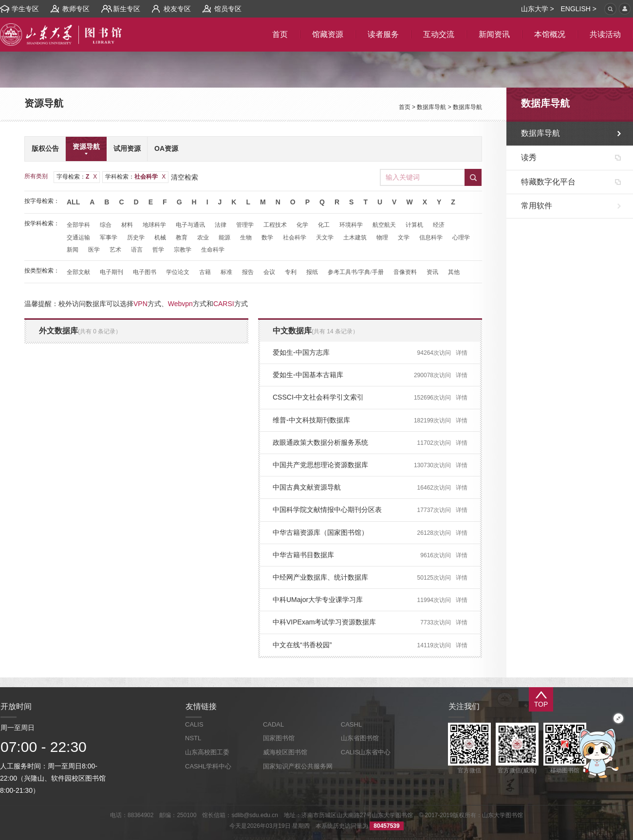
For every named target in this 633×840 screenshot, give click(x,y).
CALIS (194, 724)
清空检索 (185, 177)
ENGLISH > (578, 9)
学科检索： (135, 177)
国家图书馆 (279, 738)
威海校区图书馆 (285, 752)
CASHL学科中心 (208, 766)
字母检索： (77, 177)
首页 (405, 107)
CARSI (224, 304)
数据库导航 (431, 107)
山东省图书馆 (360, 738)
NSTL (193, 738)
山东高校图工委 (207, 752)
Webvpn (180, 304)
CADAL (273, 724)
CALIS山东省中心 (366, 752)
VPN (140, 304)
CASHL (351, 724)
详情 (462, 353)
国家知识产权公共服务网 (298, 766)
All (73, 202)
